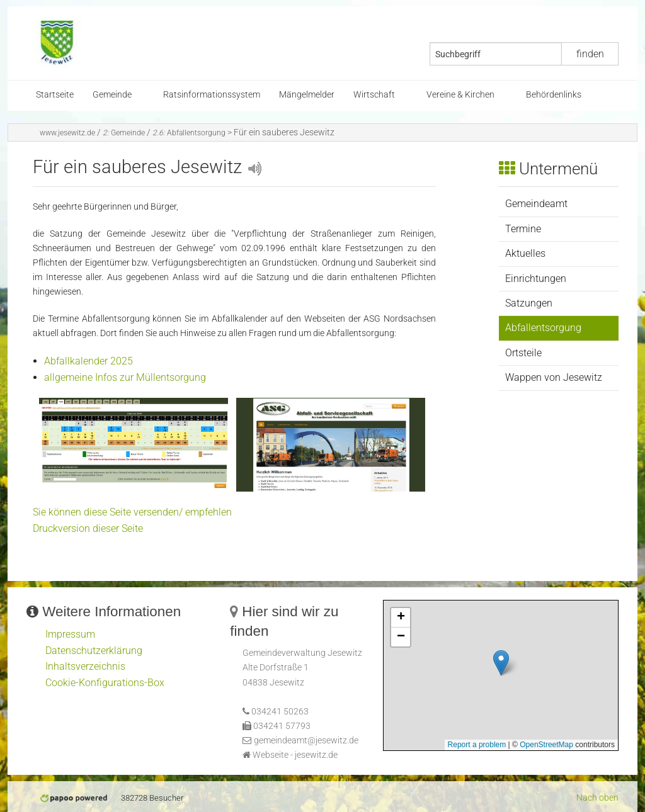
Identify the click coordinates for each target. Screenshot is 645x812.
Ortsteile (523, 353)
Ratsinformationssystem (212, 95)
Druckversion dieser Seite (88, 528)
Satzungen (529, 303)
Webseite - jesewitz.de (295, 755)
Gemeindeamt (536, 204)
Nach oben (597, 798)
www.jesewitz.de (67, 133)
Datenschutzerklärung (94, 651)
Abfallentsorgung (189, 133)
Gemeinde (112, 95)
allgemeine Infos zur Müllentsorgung (125, 377)
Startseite (55, 95)
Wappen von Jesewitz (554, 377)
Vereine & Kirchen (460, 95)
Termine (523, 229)
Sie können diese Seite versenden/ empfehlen (132, 512)
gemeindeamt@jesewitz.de (306, 741)
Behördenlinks (554, 95)
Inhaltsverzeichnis (85, 666)
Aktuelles (525, 253)
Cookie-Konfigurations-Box (105, 683)
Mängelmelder (307, 95)
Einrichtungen (536, 279)
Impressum (70, 634)
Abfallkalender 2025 (88, 361)
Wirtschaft (374, 95)
